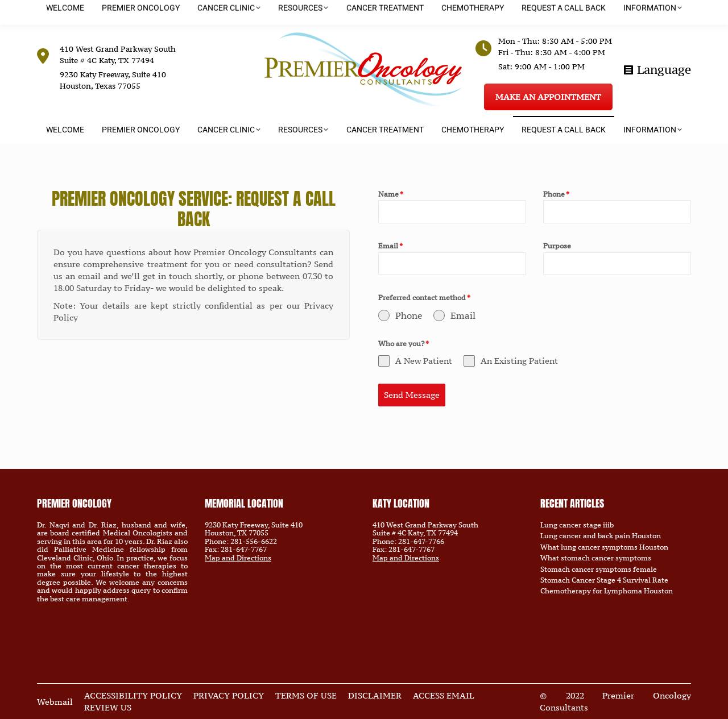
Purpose (557, 246)
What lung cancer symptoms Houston (604, 547)
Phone (556, 194)
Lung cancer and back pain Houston (601, 536)
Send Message (412, 395)
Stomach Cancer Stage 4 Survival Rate (604, 580)
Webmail (55, 702)
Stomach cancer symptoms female (599, 570)
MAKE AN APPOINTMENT (548, 97)
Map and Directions (238, 558)
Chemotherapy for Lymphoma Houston (607, 591)
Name (391, 194)
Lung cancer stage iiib (577, 525)
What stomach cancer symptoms (596, 558)
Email (390, 246)
